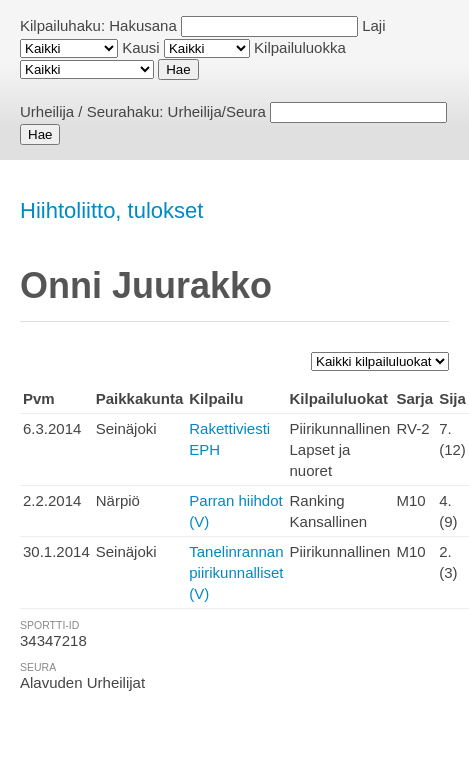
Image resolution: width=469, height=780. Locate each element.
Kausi (141, 47)
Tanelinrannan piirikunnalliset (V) (236, 572)
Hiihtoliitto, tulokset (111, 210)
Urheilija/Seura (217, 111)
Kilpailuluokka (300, 47)
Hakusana (143, 25)
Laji (373, 25)
